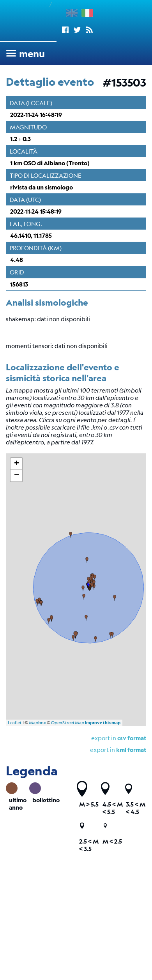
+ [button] (17, 464)
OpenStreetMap (68, 723)
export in (119, 738)
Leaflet (15, 723)
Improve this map (103, 723)
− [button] (17, 476)
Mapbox (37, 723)
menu (32, 54)
